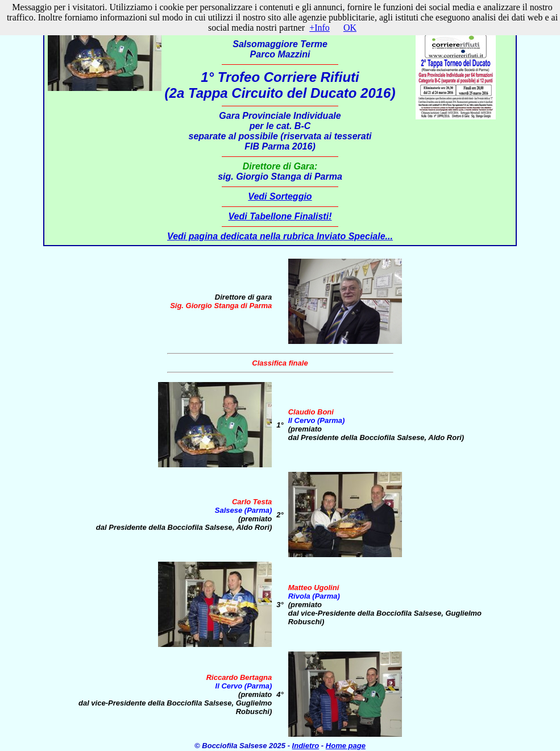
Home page (346, 746)
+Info (320, 28)
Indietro (306, 746)
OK (350, 28)
